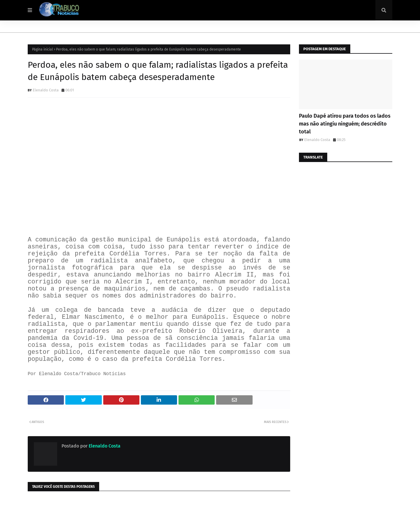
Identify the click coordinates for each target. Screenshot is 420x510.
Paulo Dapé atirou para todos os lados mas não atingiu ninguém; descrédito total (345, 124)
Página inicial (43, 49)
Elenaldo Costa (46, 90)
